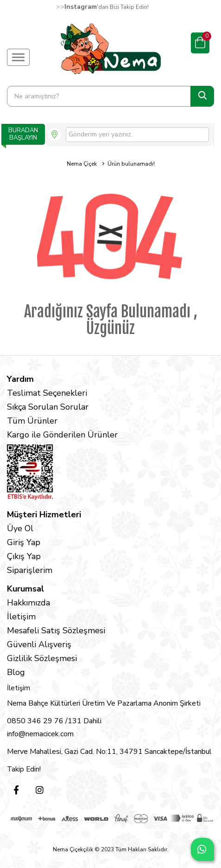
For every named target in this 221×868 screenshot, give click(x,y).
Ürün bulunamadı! (131, 164)
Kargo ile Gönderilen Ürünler (62, 435)
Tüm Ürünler (32, 421)
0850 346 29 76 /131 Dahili (54, 721)
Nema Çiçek (82, 164)
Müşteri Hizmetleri (44, 514)
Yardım (20, 379)
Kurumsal (25, 589)
